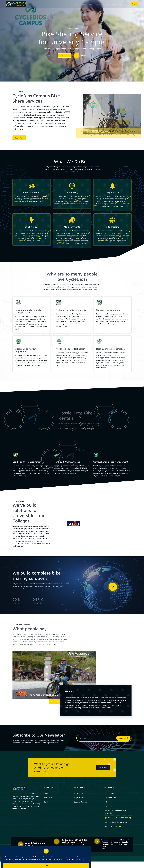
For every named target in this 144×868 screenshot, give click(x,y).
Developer (47, 809)
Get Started (64, 55)
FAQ (106, 809)
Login (134, 4)
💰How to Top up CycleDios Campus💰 (118, 824)
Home (76, 4)
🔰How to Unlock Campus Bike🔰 (116, 829)
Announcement (95, 4)
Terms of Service (110, 804)
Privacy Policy (110, 4)
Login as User (79, 800)
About (84, 4)
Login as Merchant (81, 809)
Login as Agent (79, 804)
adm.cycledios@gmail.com (35, 849)
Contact (123, 4)
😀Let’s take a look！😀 (113, 833)
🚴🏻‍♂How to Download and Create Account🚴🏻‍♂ (116, 819)
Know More (19, 138)
